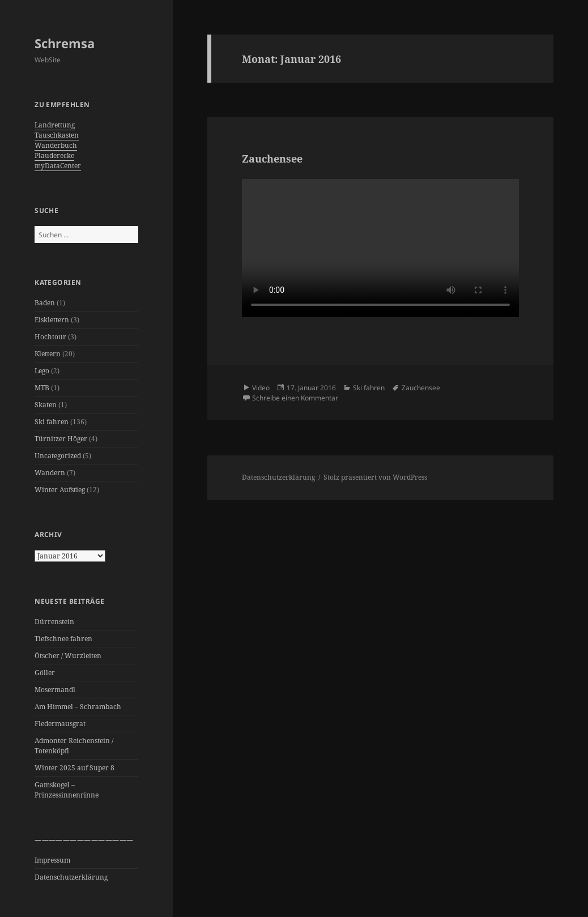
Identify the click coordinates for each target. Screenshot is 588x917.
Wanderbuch (56, 145)
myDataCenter (58, 166)
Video (261, 388)
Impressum (52, 860)
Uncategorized (58, 456)
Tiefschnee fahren (63, 639)
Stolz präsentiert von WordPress (375, 477)
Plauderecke (54, 155)
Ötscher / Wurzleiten (68, 656)
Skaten (46, 405)
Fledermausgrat (60, 724)
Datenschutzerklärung (71, 877)
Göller (45, 673)
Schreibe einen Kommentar (295, 398)
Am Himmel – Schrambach (78, 707)
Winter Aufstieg (60, 490)
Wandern (50, 473)
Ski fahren (52, 422)
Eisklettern (52, 320)
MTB (42, 388)
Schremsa (65, 43)
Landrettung (55, 125)
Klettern (48, 354)
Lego (42, 371)
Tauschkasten (57, 135)
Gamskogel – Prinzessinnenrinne (67, 790)
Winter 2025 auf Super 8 (74, 768)
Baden (45, 303)
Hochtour (50, 337)
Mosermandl (55, 690)
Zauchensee (272, 159)
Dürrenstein (54, 622)
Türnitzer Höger (61, 439)
